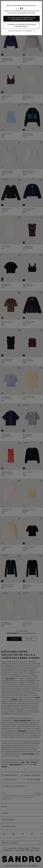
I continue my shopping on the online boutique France (22, 26)
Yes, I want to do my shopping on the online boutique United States (22, 19)
